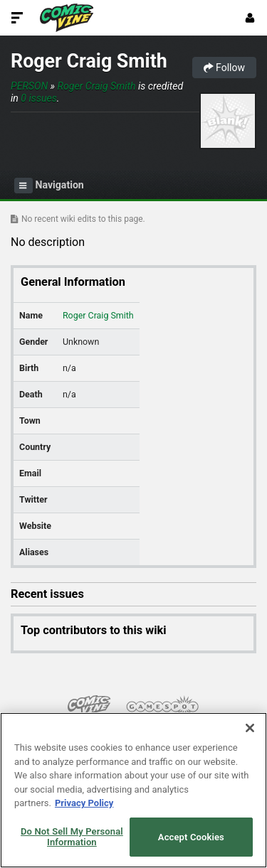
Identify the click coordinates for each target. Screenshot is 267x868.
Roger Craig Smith (89, 61)
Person (29, 86)
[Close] (250, 728)
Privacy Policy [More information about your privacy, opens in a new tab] (84, 803)
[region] (133, 790)
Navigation (49, 186)
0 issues (38, 98)
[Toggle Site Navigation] (17, 18)
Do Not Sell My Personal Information (72, 837)
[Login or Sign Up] (250, 18)
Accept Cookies (191, 837)
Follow (224, 68)
